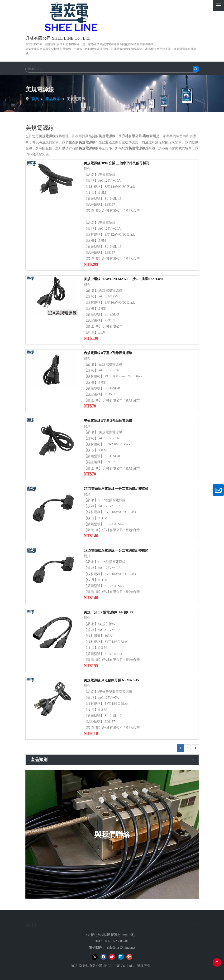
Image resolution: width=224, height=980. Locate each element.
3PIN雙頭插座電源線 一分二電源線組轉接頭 (116, 551)
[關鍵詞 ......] (109, 69)
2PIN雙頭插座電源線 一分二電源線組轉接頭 (116, 489)
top (217, 962)
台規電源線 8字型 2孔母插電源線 (108, 353)
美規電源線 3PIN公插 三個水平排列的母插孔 (117, 163)
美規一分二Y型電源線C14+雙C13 (108, 612)
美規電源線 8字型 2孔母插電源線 (108, 421)
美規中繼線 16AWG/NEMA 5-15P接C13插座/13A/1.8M (123, 279)
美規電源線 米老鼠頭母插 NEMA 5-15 (111, 680)
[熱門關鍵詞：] (196, 69)
